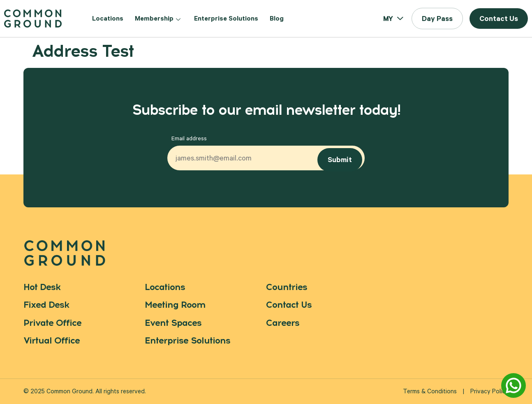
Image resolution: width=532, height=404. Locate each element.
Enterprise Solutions (226, 19)
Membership (159, 19)
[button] (437, 19)
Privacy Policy (489, 392)
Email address (189, 139)
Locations (108, 19)
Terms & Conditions (430, 392)
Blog (277, 19)
